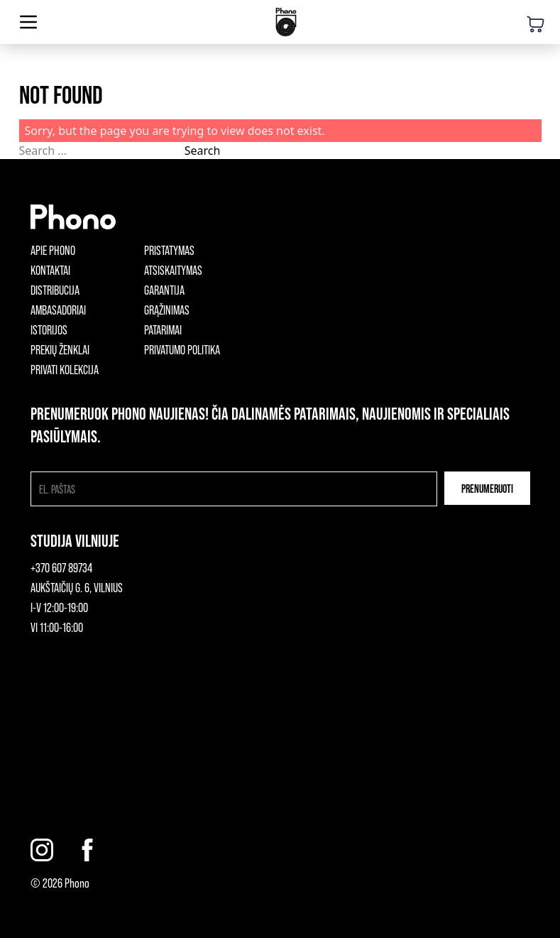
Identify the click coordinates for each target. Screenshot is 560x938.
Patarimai (163, 329)
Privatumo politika (182, 349)
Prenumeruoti (487, 488)
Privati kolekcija (65, 369)
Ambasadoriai (58, 310)
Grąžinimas (167, 310)
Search (203, 151)
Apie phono (53, 250)
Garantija (164, 290)
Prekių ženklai (60, 349)
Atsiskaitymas (173, 270)
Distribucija (55, 290)
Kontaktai (50, 270)
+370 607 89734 (61, 567)
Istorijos (49, 329)
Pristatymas (169, 250)
